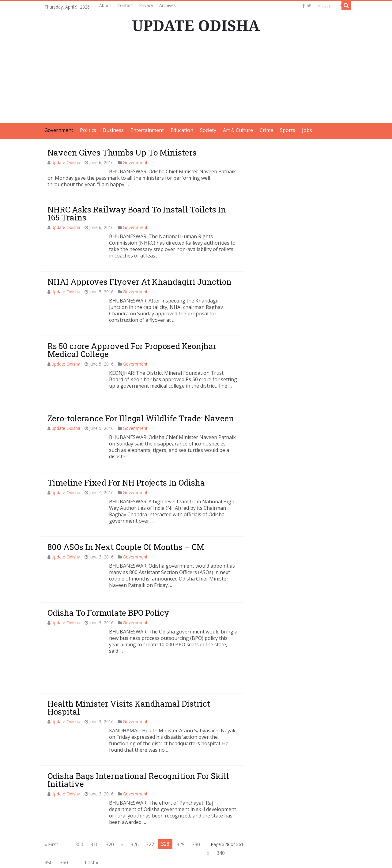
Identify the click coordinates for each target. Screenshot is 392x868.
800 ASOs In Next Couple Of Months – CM (126, 547)
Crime (266, 130)
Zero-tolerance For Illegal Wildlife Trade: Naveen (141, 418)
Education (182, 130)
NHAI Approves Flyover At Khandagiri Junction (139, 282)
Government (59, 130)
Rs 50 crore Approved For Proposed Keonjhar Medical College (132, 350)
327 (150, 810)
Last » (92, 829)
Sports (288, 130)
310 (94, 810)
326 (135, 810)
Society (208, 130)
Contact (125, 5)
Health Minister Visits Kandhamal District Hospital (129, 674)
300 (79, 810)
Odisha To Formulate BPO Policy (108, 613)
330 (196, 810)
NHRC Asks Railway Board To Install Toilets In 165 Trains (137, 213)
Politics (88, 130)
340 (221, 819)
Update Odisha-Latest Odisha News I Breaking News (119, 858)
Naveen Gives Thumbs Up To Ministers (122, 152)
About (105, 5)
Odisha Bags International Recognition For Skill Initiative (138, 746)
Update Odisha (66, 162)
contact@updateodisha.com (319, 858)
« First (51, 810)
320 (110, 810)
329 (181, 810)
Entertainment (147, 130)
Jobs (307, 130)
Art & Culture (238, 130)
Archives (168, 5)
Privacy (146, 5)
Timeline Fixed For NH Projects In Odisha (126, 483)
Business (113, 130)
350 (49, 829)
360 (64, 829)
